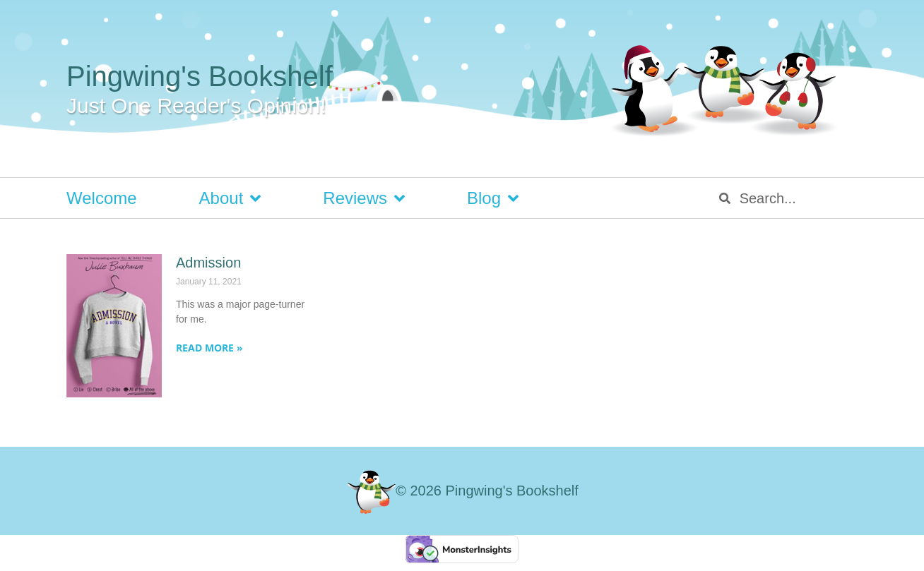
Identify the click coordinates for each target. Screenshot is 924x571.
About (230, 198)
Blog (493, 198)
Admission (208, 263)
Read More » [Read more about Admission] (209, 348)
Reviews (364, 198)
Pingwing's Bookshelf (200, 76)
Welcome (102, 198)
